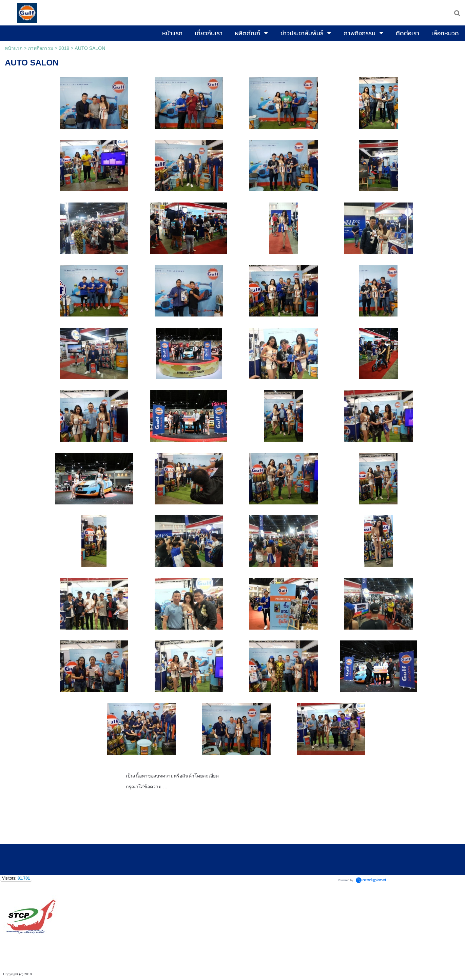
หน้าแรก (14, 48)
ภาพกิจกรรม (41, 48)
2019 (64, 48)
